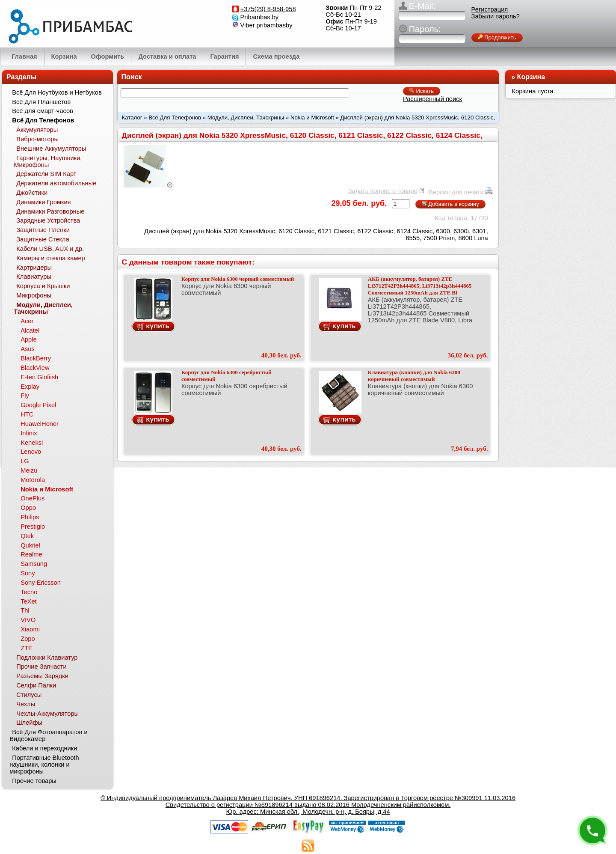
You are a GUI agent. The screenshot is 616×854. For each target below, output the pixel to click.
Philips (30, 517)
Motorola (33, 480)
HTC (27, 414)
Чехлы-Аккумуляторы (47, 714)
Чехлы (26, 704)
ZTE (27, 648)
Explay (30, 387)
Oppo (28, 508)
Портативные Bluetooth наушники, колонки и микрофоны (44, 765)
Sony (28, 573)
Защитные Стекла (43, 239)
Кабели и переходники (44, 748)
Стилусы (29, 695)
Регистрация (490, 9)
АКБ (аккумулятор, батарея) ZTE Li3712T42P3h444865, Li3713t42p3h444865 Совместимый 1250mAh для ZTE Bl (420, 286)
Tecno (29, 592)
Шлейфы (29, 723)
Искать (422, 91)
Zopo (28, 639)
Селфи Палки (36, 685)
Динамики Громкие (44, 202)
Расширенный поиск (432, 99)
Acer (27, 321)
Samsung (34, 564)
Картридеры (34, 268)
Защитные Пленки (43, 230)
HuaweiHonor (40, 424)
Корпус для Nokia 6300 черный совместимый (238, 279)
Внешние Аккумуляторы (51, 149)
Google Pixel (38, 405)
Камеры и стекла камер (51, 258)
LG (25, 461)
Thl (25, 610)
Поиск (132, 77)
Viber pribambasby (267, 25)
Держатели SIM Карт (46, 174)
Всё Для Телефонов (175, 118)
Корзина (531, 77)
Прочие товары (34, 781)
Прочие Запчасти (41, 667)
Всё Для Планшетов (41, 102)
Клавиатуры (34, 277)
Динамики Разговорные (50, 211)
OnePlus (33, 498)
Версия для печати (456, 192)
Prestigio (33, 527)
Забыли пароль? (496, 16)
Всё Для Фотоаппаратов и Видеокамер (48, 735)
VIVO (28, 620)
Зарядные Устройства (48, 220)
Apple (29, 339)
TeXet (28, 601)
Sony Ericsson (41, 583)
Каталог (132, 118)
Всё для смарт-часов (43, 111)
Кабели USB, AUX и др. (50, 249)
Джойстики (32, 193)
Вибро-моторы (37, 139)
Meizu (29, 470)
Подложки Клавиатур (47, 658)
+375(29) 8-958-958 (268, 9)
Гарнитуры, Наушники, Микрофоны (48, 161)
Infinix (29, 433)
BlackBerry (36, 358)
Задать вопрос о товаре (383, 191)
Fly (25, 396)
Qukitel (30, 545)
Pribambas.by (260, 17)
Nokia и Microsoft (312, 118)
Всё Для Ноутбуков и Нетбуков (57, 92)
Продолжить (497, 37)
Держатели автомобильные (56, 183)
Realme (31, 554)
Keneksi (32, 443)
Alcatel (30, 330)
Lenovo (31, 452)
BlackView (35, 368)
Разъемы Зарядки (42, 676)
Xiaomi (30, 629)
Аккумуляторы (37, 130)
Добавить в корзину (450, 204)
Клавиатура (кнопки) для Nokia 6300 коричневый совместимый (414, 376)
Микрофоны (34, 295)
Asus (28, 349)
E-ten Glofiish (39, 377)
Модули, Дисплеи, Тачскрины (246, 118)
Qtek (27, 536)
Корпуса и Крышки (43, 286)
